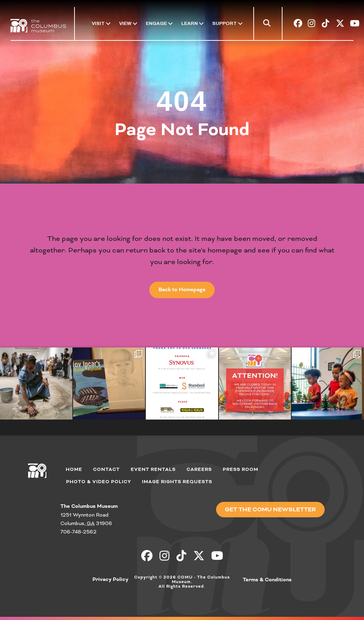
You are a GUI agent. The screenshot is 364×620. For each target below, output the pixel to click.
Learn (190, 23)
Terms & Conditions (267, 580)
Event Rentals (153, 469)
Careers (199, 469)
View (125, 23)
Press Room (240, 469)
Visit (98, 23)
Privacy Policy (110, 580)
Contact (106, 469)
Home (74, 469)
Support (225, 23)
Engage (156, 23)
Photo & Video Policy (99, 482)
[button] (268, 25)
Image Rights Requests (177, 482)
